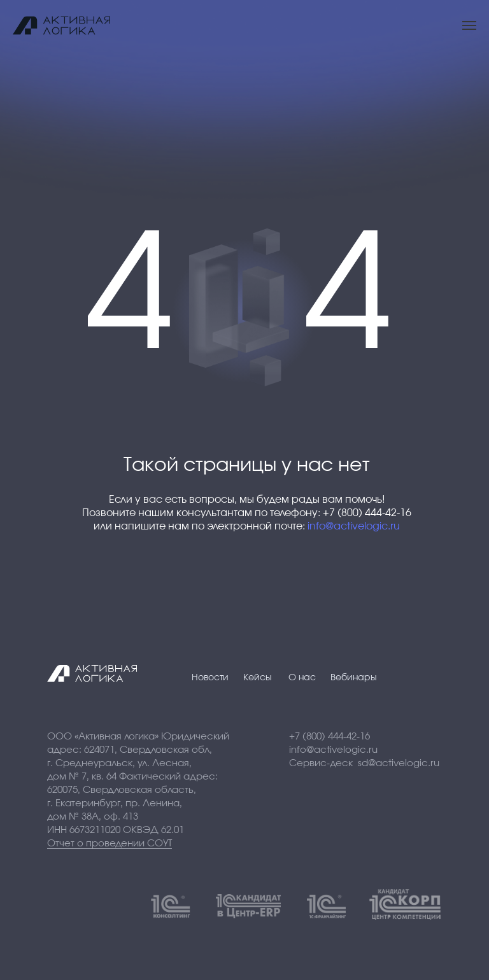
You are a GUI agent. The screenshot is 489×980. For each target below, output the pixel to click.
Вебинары (354, 678)
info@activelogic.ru (354, 526)
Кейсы (258, 678)
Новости (210, 678)
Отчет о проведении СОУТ (110, 843)
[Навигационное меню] (469, 25)
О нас (302, 678)
